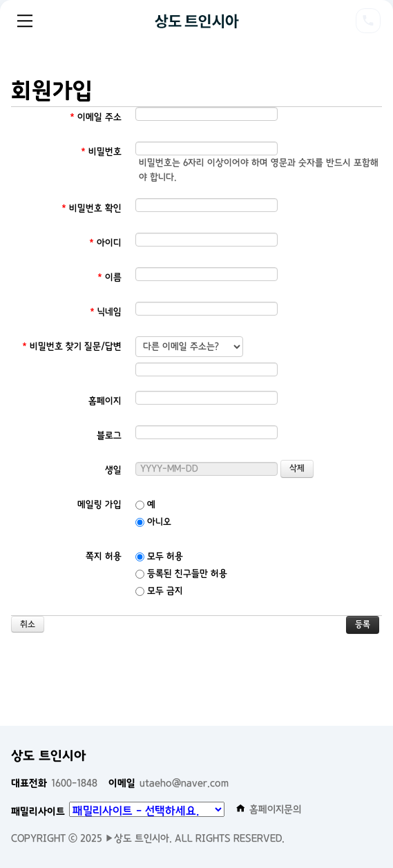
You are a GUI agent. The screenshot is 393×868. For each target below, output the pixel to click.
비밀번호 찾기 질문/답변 (72, 346)
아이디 (105, 243)
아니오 (153, 522)
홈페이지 (105, 401)
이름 (109, 277)
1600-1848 (54, 783)
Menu (25, 21)
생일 (113, 470)
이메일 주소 (96, 117)
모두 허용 (159, 556)
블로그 (109, 435)
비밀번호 (101, 152)
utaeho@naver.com (169, 783)
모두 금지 (159, 591)
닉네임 (106, 312)
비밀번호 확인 (92, 208)
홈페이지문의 (269, 809)
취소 (28, 625)
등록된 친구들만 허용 (181, 573)
